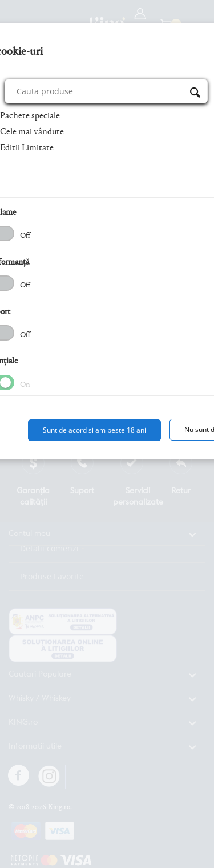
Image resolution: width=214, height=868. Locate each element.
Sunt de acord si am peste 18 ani (94, 430)
